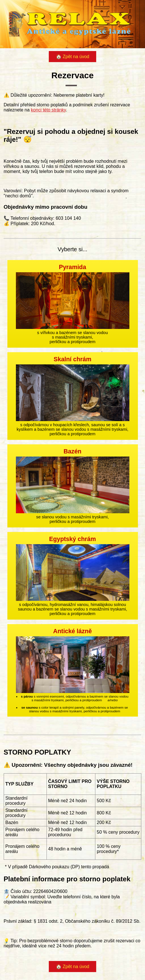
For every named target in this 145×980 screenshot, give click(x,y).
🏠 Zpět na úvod (73, 57)
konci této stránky (48, 110)
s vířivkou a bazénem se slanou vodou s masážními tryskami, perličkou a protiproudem (73, 304)
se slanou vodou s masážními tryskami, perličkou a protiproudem (73, 486)
